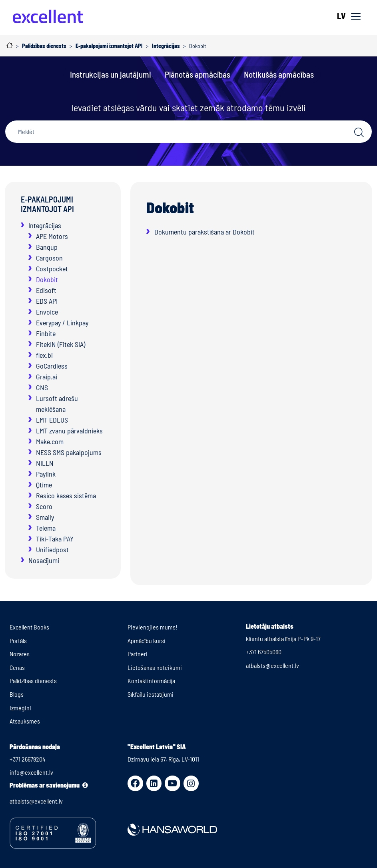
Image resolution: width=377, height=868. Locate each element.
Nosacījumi (44, 560)
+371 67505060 (264, 652)
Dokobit (47, 279)
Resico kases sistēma (66, 495)
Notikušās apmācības (279, 74)
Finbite (46, 333)
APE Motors (52, 236)
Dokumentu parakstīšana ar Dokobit (204, 232)
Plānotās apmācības (197, 74)
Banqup (47, 247)
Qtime (44, 485)
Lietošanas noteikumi (155, 667)
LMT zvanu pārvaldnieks (69, 431)
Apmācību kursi (147, 640)
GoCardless (52, 366)
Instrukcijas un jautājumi (111, 74)
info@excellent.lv (31, 772)
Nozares (20, 654)
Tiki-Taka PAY (55, 539)
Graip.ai (47, 377)
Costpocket (52, 269)
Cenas (17, 667)
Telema (46, 528)
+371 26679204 (28, 759)
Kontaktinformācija (151, 681)
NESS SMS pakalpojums (69, 452)
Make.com (50, 441)
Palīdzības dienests (33, 681)
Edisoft (46, 290)
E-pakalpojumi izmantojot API (47, 204)
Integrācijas (45, 225)
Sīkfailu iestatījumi (151, 694)
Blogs (17, 694)
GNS (42, 387)
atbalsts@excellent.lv (272, 665)
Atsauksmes (25, 721)
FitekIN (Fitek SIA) (61, 344)
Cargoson (49, 258)
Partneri (138, 654)
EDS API (47, 301)
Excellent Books (29, 627)
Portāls (18, 640)
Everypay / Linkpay (62, 323)
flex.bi (44, 355)
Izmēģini (20, 708)
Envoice (47, 312)
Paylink (46, 474)
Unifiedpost (52, 549)
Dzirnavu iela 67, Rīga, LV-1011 (163, 759)
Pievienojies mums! (153, 627)
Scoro (44, 506)
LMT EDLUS (52, 420)
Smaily (45, 517)
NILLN (45, 463)
